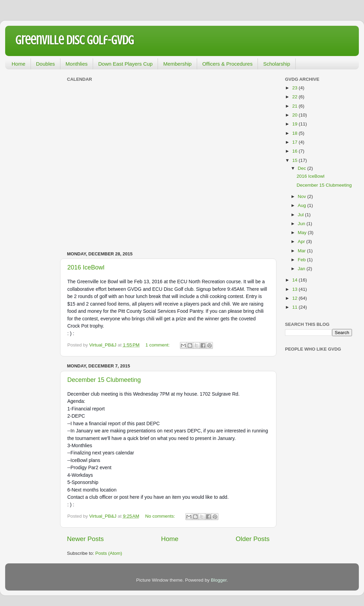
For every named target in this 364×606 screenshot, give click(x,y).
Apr (302, 241)
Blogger (219, 580)
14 (295, 280)
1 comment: (158, 345)
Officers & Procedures (227, 64)
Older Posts (253, 539)
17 (295, 142)
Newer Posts (85, 539)
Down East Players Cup (125, 64)
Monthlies (77, 64)
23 (295, 88)
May (303, 233)
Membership (177, 64)
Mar (302, 251)
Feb (302, 260)
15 (295, 160)
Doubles (45, 64)
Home (19, 64)
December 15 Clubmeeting (104, 380)
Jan (302, 269)
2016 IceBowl (86, 267)
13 (295, 289)
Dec (303, 168)
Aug (303, 205)
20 (295, 115)
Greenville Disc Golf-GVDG (75, 40)
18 (295, 133)
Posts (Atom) (109, 553)
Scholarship (276, 64)
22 (295, 97)
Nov (303, 196)
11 (295, 307)
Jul (301, 215)
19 (295, 124)
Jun (302, 224)
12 (295, 298)
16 (295, 151)
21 (295, 106)
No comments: (161, 516)
